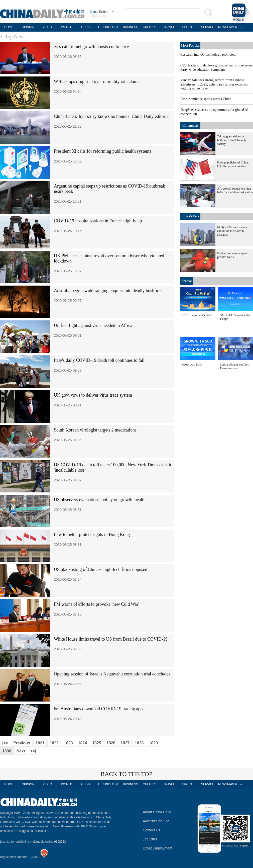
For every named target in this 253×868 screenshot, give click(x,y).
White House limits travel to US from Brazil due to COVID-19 (111, 639)
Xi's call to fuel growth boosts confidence (91, 47)
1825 (97, 743)
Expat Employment (158, 848)
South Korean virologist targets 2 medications (95, 430)
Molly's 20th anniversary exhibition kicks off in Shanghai (232, 231)
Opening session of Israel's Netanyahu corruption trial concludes (112, 674)
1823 (68, 743)
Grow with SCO (192, 365)
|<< (5, 743)
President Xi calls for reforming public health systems (102, 151)
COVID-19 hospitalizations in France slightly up (98, 221)
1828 (139, 743)
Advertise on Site (156, 821)
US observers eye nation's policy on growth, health (100, 500)
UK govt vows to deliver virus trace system (93, 395)
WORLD (67, 27)
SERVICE (208, 27)
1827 (125, 743)
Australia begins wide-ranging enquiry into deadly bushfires (108, 291)
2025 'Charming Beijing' (197, 315)
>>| (33, 751)
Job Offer (150, 839)
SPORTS (188, 27)
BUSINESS (131, 27)
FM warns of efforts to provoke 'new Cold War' (96, 604)
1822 (54, 743)
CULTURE (150, 27)
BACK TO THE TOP (127, 774)
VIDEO (47, 27)
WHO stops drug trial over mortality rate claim (96, 81)
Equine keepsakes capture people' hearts (233, 255)
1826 (111, 743)
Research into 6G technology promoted (208, 55)
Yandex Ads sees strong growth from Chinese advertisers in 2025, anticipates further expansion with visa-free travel (215, 84)
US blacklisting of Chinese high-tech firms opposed (101, 569)
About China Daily (157, 812)
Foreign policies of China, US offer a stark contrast (233, 164)
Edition (99, 12)
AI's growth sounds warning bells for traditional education (235, 190)
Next (21, 751)
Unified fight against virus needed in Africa (93, 325)
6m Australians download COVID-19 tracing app (98, 709)
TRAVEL (169, 27)
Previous (22, 743)
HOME (9, 27)
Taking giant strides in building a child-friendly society (232, 140)
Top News (15, 37)
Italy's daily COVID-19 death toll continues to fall (99, 360)
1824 (83, 743)
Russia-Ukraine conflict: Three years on (234, 366)
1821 (40, 743)
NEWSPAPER (227, 27)
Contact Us (151, 830)
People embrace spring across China (206, 99)
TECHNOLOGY (108, 27)
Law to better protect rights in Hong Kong (92, 535)
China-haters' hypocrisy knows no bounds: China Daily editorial (112, 116)
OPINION (28, 27)
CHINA (86, 27)
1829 (154, 743)
